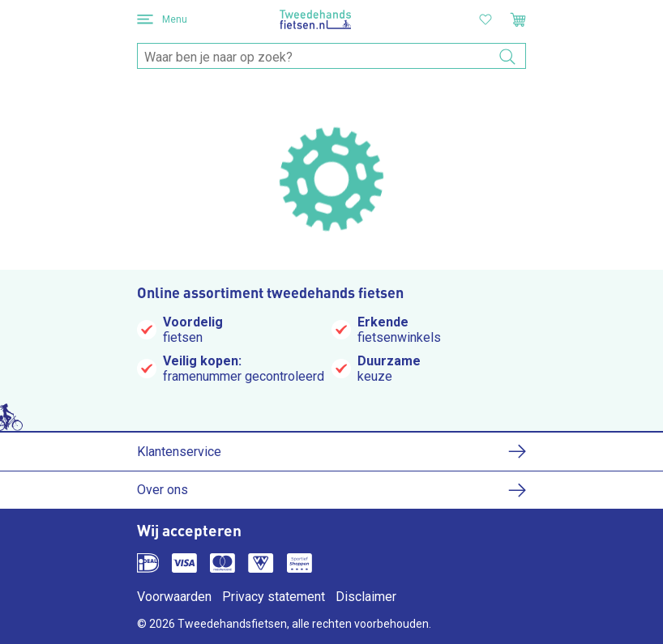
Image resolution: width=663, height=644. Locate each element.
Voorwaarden (174, 597)
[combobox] (331, 57)
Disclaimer (366, 597)
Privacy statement (274, 597)
